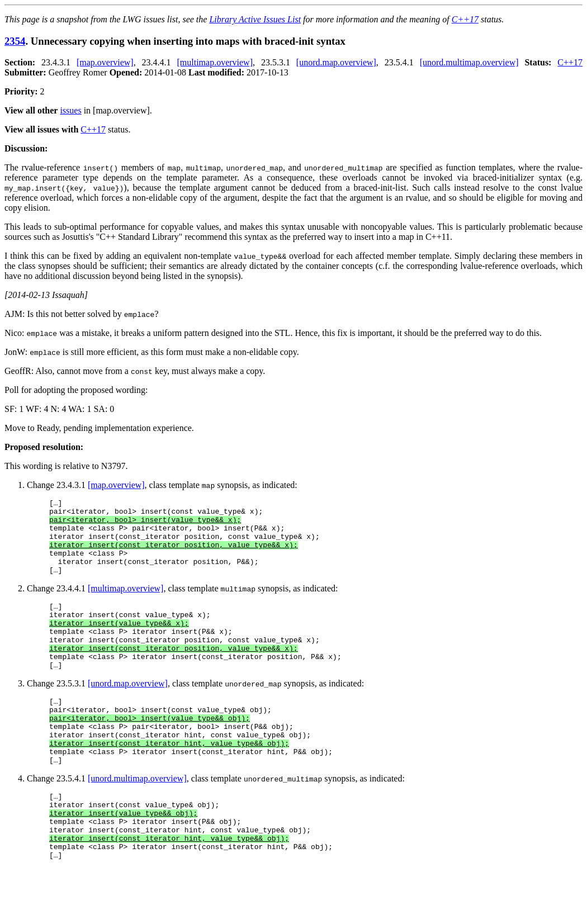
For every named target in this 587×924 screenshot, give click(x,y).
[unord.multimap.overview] (469, 62)
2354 (15, 41)
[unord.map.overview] (336, 62)
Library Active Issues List (255, 19)
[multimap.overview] (215, 62)
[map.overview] (105, 62)
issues (70, 110)
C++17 (465, 19)
